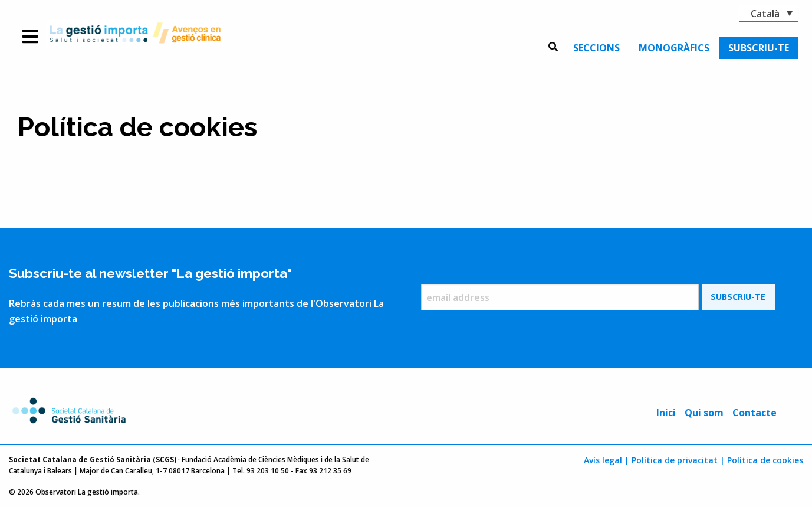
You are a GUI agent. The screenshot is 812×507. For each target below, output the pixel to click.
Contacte (755, 413)
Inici (666, 413)
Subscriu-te (759, 48)
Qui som (704, 413)
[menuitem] (596, 48)
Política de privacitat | (678, 460)
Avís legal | (606, 460)
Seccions (596, 48)
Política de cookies (765, 460)
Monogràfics (674, 48)
